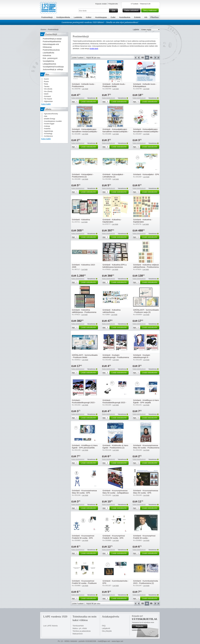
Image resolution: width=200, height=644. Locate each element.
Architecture (48, 136)
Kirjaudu (141, 626)
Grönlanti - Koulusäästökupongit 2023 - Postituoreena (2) (84, 402)
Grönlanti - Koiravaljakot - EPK (146, 174)
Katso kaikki (46, 104)
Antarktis (47, 129)
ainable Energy (50, 119)
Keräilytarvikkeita (63, 17)
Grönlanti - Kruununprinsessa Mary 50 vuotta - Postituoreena (146, 446)
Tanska (47, 86)
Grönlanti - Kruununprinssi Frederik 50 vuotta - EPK (83, 537)
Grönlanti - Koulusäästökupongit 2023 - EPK (114, 402)
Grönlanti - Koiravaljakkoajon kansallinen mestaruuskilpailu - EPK (146, 131)
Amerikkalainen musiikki (53, 121)
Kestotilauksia (125, 17)
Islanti (46, 94)
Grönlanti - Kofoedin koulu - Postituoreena (84, 85)
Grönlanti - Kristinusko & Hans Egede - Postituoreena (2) (115, 446)
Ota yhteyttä (107, 631)
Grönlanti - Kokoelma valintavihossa (112, 311)
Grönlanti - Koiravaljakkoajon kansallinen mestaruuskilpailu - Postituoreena (85, 131)
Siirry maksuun (151, 10)
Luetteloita (78, 17)
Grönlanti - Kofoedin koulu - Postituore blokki (114, 85)
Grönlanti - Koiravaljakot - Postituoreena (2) (83, 176)
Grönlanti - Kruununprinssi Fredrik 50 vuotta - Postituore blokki (84, 583)
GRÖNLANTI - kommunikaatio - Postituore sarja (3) (146, 311)
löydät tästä (94, 49)
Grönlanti (47, 96)
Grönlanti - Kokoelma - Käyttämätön (112, 221)
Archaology (48, 134)
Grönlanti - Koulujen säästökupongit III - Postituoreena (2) (142, 357)
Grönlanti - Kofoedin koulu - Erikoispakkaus (145, 85)
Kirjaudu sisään (101, 4)
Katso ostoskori (132, 10)
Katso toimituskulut (78, 98)
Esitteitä (137, 17)
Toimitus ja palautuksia (82, 631)
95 (151, 58)
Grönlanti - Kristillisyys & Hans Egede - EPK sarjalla (146, 401)
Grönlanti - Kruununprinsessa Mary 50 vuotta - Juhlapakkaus (116, 492)
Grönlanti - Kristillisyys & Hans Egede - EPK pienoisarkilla (85, 446)
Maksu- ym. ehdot (80, 628)
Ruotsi (46, 81)
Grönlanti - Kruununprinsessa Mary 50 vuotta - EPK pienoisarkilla (146, 493)
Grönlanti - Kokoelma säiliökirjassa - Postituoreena (84, 311)
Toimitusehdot (78, 626)
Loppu (158, 58)
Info (146, 17)
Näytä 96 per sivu (93, 58)
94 (147, 58)
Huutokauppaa (101, 17)
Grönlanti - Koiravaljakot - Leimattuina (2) (113, 176)
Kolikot (89, 17)
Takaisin (139, 58)
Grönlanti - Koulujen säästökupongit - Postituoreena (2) (116, 357)
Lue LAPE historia (50, 626)
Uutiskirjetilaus (136, 630)
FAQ (104, 626)
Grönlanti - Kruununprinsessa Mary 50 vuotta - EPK (84, 492)
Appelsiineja (48, 131)
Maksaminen (78, 634)
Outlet (113, 17)
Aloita (136, 58)
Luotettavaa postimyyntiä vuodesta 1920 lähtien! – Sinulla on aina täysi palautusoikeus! (100, 22)
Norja (46, 84)
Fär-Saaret (48, 99)
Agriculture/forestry (51, 114)
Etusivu (43, 29)
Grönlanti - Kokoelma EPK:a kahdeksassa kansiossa (115, 266)
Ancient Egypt (49, 124)
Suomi (46, 79)
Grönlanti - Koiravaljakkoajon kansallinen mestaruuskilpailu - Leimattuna (116, 131)
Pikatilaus (155, 17)
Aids (46, 116)
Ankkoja (47, 126)
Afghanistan (48, 101)
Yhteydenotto (113, 4)
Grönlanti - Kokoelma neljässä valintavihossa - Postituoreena (146, 266)
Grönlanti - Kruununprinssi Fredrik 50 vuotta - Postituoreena (144, 538)
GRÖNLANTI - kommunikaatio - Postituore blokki (85, 356)
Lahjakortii (106, 628)
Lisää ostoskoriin (89, 102)
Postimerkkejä (47, 17)
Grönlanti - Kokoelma (81, 220)
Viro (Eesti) (48, 89)
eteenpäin (155, 58)
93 (143, 58)
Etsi (114, 11)
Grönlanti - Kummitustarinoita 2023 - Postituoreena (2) (146, 582)
